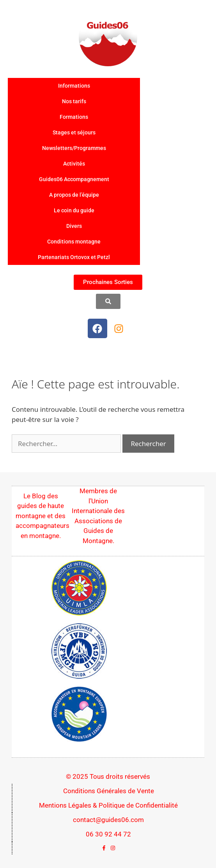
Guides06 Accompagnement (74, 179)
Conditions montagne (74, 242)
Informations (74, 86)
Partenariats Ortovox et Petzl (74, 257)
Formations (74, 117)
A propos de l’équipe (74, 195)
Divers (74, 226)
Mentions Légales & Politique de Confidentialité (108, 805)
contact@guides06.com (108, 820)
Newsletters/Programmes (74, 148)
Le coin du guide (74, 210)
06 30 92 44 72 (108, 834)
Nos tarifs (74, 101)
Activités (74, 164)
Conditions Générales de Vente (109, 791)
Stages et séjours (74, 132)
